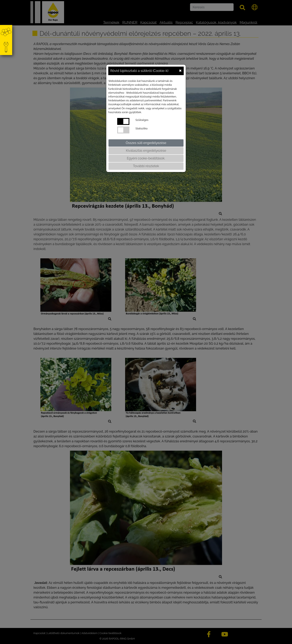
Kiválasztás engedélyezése (146, 151)
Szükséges (142, 120)
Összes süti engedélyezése (146, 143)
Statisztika (141, 128)
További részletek (146, 166)
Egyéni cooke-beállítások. (146, 158)
